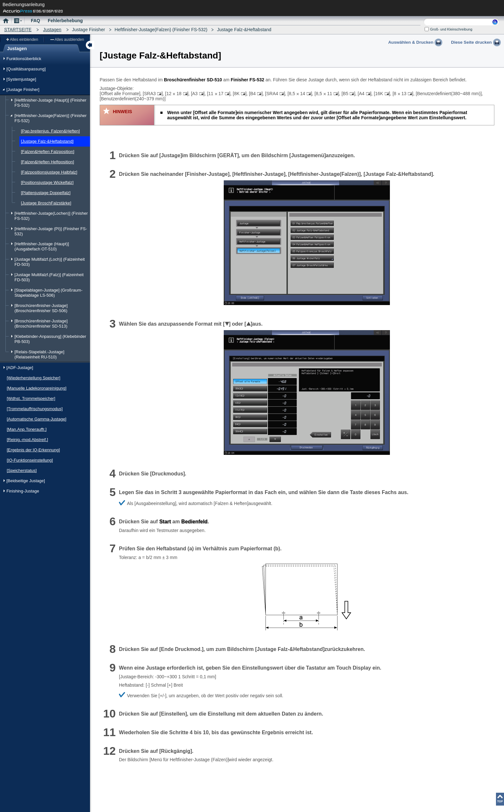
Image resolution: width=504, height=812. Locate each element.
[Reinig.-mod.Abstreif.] (27, 440)
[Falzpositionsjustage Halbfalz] (49, 172)
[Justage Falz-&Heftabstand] (47, 141)
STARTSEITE (18, 30)
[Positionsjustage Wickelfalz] (47, 182)
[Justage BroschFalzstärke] (46, 203)
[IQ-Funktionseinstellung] (30, 460)
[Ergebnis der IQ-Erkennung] (33, 450)
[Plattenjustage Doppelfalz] (46, 193)
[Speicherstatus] (22, 470)
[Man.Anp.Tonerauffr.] (27, 429)
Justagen (52, 30)
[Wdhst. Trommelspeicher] (31, 398)
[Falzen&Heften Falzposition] (48, 152)
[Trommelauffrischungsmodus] (35, 409)
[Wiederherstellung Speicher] (34, 378)
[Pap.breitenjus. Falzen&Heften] (50, 131)
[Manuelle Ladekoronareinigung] (37, 388)
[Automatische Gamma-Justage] (36, 419)
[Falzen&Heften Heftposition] (47, 162)
